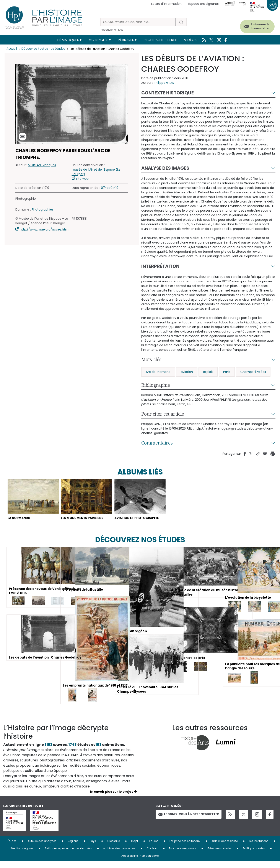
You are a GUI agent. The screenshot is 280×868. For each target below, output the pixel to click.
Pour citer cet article (163, 414)
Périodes (126, 40)
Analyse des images (165, 168)
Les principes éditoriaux (185, 847)
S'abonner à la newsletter (256, 26)
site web (82, 179)
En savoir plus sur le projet (111, 798)
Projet (135, 847)
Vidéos (190, 40)
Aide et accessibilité (225, 847)
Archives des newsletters (119, 855)
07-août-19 (110, 188)
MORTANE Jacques (42, 165)
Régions (73, 847)
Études (12, 847)
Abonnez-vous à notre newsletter (189, 821)
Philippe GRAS (164, 83)
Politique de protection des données (68, 855)
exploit (208, 372)
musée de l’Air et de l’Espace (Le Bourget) (96, 172)
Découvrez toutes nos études (45, 49)
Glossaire (114, 847)
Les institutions (259, 847)
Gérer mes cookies (220, 855)
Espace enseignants (203, 4)
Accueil (12, 49)
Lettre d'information (166, 4)
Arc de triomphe (158, 372)
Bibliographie (156, 385)
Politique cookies (254, 855)
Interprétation (160, 266)
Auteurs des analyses (42, 847)
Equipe (154, 847)
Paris (227, 372)
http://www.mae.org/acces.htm (44, 229)
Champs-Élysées (253, 372)
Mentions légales (22, 855)
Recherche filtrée (160, 40)
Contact (152, 855)
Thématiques (67, 40)
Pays (93, 847)
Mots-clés (98, 40)
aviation (187, 372)
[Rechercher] (138, 22)
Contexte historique (168, 93)
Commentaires (157, 443)
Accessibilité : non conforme (140, 862)
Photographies (43, 209)
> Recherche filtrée (112, 30)
